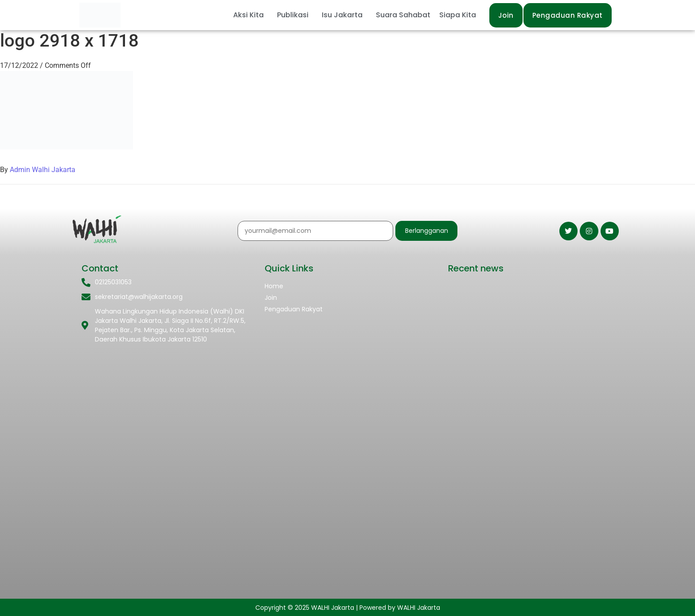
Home (274, 286)
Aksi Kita (248, 15)
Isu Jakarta (342, 15)
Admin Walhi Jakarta (43, 170)
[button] (251, 15)
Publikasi (293, 15)
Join (271, 298)
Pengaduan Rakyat (294, 309)
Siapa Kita (458, 15)
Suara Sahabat (403, 15)
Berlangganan (427, 231)
